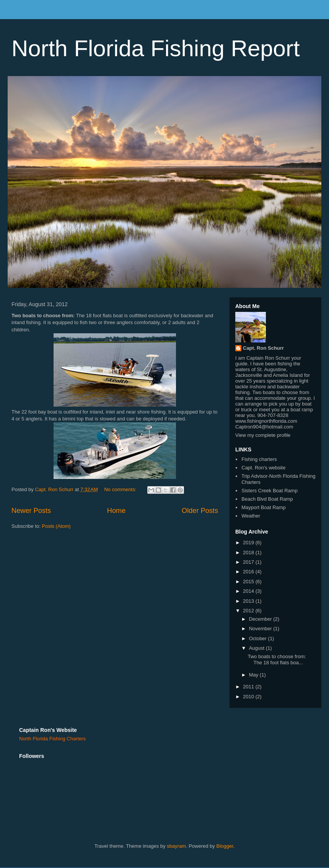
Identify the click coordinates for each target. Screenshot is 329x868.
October (259, 638)
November (261, 629)
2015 (249, 582)
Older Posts (200, 511)
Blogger (225, 846)
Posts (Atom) (56, 526)
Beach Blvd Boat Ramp (267, 499)
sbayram (176, 846)
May (254, 675)
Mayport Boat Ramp (264, 507)
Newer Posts (31, 511)
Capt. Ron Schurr (263, 348)
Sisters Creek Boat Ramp (270, 491)
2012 (249, 611)
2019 (249, 543)
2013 (249, 601)
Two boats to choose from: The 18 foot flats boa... (277, 660)
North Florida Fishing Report (156, 48)
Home (116, 511)
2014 (249, 591)
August (257, 648)
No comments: (121, 489)
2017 (249, 562)
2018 (249, 552)
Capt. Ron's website (263, 468)
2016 (249, 572)
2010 (249, 697)
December (261, 619)
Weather (251, 516)
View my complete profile (263, 435)
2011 (249, 687)
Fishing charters (259, 459)
